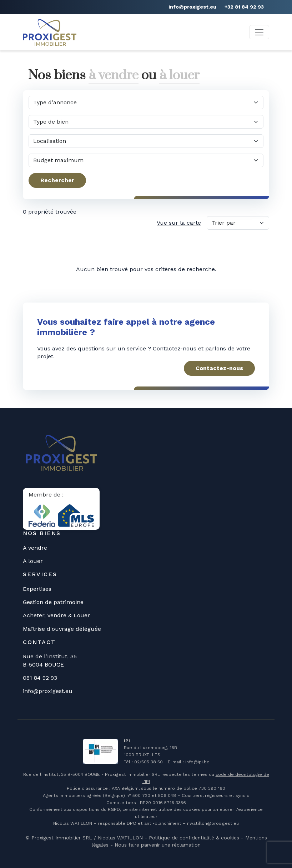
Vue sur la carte (179, 223)
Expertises (37, 589)
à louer (179, 75)
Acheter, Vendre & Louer (56, 615)
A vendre (35, 548)
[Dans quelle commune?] (146, 141)
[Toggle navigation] (259, 32)
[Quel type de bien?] (146, 122)
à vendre (114, 75)
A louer (33, 561)
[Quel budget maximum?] (146, 160)
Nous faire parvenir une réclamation (158, 845)
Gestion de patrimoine (53, 602)
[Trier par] (238, 223)
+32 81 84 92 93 (244, 7)
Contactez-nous (219, 368)
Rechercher (57, 180)
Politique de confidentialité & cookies (194, 838)
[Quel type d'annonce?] (146, 103)
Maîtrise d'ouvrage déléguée (62, 629)
